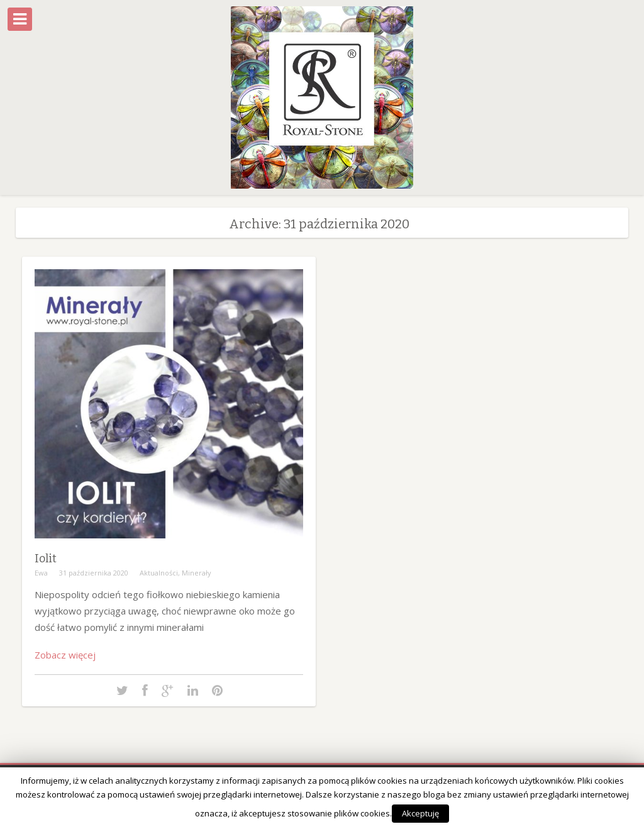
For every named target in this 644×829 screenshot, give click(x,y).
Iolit (46, 559)
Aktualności (159, 573)
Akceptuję (420, 813)
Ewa (41, 573)
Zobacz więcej (65, 655)
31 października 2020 (94, 573)
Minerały (197, 573)
